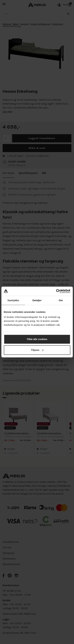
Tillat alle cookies (37, 339)
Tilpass (37, 350)
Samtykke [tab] (13, 300)
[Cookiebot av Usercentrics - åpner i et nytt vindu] (56, 291)
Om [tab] (61, 300)
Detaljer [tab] (37, 300)
